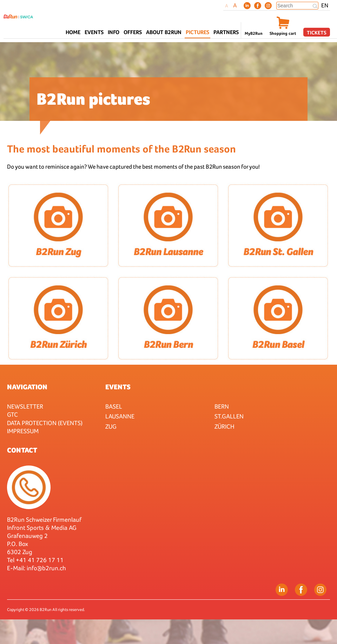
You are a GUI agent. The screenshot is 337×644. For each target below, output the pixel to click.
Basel (114, 406)
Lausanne (120, 416)
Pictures (197, 32)
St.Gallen (229, 416)
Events (118, 387)
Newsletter (25, 406)
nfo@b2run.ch (47, 568)
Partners (226, 32)
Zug (111, 426)
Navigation (27, 387)
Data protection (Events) (45, 423)
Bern (222, 406)
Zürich (224, 426)
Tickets (317, 32)
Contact (22, 450)
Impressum (23, 431)
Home (73, 32)
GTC (12, 414)
